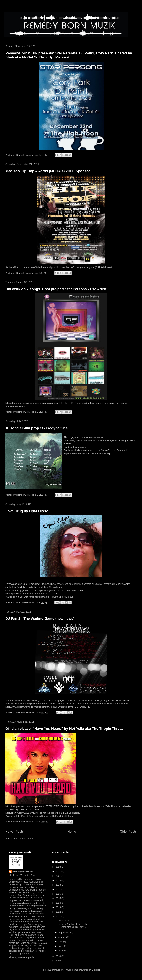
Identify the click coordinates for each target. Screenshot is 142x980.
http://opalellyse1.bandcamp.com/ (23, 594)
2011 (58, 916)
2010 (58, 956)
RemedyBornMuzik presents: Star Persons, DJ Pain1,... (73, 926)
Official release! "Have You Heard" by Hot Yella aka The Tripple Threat (64, 729)
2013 (58, 907)
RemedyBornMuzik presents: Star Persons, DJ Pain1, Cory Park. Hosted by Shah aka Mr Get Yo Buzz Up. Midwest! (69, 55)
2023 (58, 867)
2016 (58, 894)
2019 (58, 880)
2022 (58, 871)
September (64, 932)
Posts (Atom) (26, 839)
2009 (58, 961)
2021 (58, 876)
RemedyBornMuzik (23, 872)
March (62, 950)
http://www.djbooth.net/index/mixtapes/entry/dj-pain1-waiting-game (39, 707)
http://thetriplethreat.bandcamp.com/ (24, 806)
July (61, 941)
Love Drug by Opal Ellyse (27, 511)
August (62, 937)
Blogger (96, 970)
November (64, 920)
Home (72, 832)
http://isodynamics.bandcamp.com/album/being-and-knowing (95, 440)
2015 (58, 898)
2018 (58, 885)
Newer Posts (14, 832)
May (61, 946)
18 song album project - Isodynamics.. (37, 428)
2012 (58, 912)
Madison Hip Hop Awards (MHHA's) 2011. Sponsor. (48, 171)
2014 (58, 903)
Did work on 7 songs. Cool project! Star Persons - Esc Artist (56, 289)
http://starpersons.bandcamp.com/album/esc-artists (32, 403)
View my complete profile (22, 957)
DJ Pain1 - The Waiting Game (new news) (40, 619)
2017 (58, 889)
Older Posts (128, 832)
